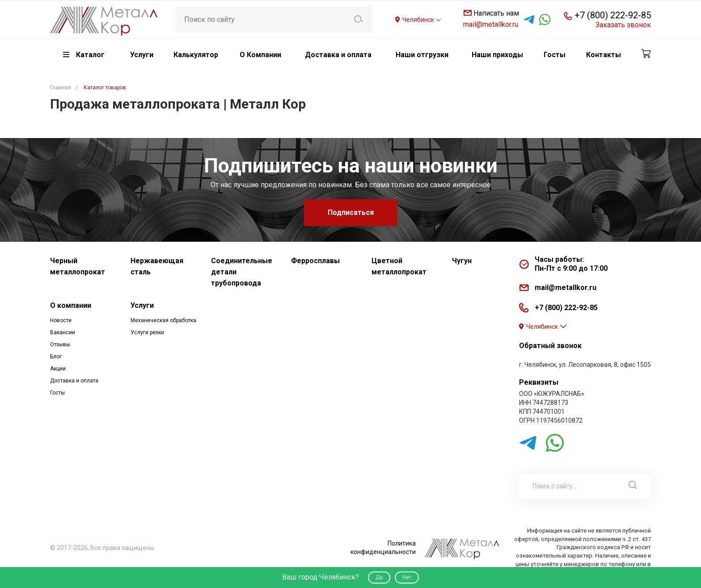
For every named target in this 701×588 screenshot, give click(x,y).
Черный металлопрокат (78, 266)
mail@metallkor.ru (491, 24)
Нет (407, 577)
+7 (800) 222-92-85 (613, 15)
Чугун (462, 261)
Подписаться (351, 212)
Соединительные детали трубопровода (242, 272)
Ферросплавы (315, 261)
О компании (71, 305)
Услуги (142, 305)
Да (379, 577)
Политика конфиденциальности (383, 548)
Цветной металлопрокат (399, 266)
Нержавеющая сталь (157, 266)
